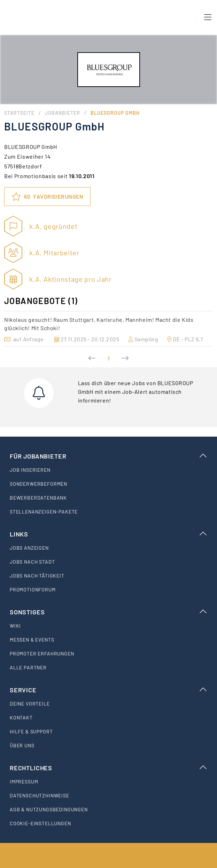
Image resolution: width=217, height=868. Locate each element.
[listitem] (108, 470)
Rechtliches (108, 768)
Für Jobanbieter (108, 456)
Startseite (19, 113)
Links (108, 534)
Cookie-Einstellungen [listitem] (40, 823)
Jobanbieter (63, 113)
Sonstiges (108, 612)
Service (108, 690)
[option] (108, 329)
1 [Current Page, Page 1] (109, 358)
